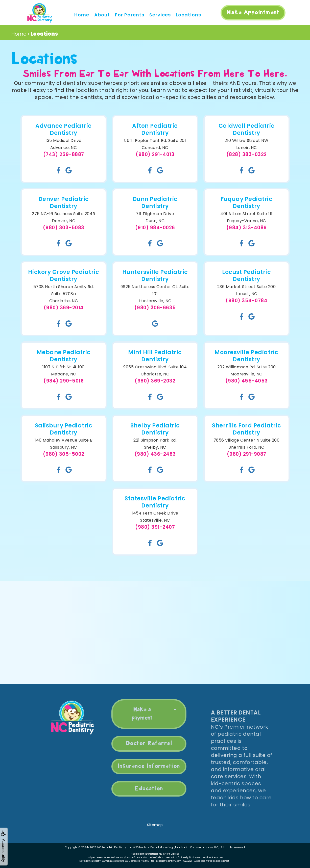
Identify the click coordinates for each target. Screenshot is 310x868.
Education (139, 789)
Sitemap (155, 825)
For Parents (130, 15)
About (102, 15)
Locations (188, 15)
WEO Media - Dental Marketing (153, 847)
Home (82, 15)
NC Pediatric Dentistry (112, 847)
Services (160, 15)
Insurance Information (139, 766)
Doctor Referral (138, 744)
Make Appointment (253, 13)
